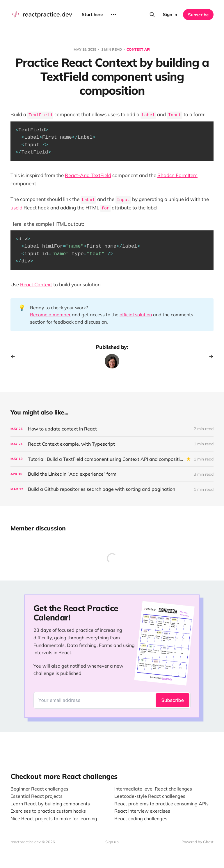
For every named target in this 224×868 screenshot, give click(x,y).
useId (16, 208)
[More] (113, 15)
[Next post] (209, 357)
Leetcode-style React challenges (150, 796)
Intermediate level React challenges (153, 789)
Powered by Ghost (198, 842)
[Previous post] (15, 357)
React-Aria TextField (88, 175)
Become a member (50, 315)
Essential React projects (37, 796)
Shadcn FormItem (177, 175)
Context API (138, 49)
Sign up (112, 842)
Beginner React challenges (39, 789)
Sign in (170, 14)
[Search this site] (152, 15)
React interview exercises (142, 811)
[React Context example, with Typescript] (112, 444)
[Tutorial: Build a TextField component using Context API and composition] (112, 459)
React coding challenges (141, 818)
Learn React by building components (50, 804)
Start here (92, 14)
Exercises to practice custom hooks (48, 811)
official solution (136, 315)
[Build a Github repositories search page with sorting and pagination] (112, 489)
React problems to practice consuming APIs (161, 804)
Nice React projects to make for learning (54, 818)
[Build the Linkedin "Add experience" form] (112, 474)
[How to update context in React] (112, 429)
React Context (36, 284)
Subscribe (198, 15)
